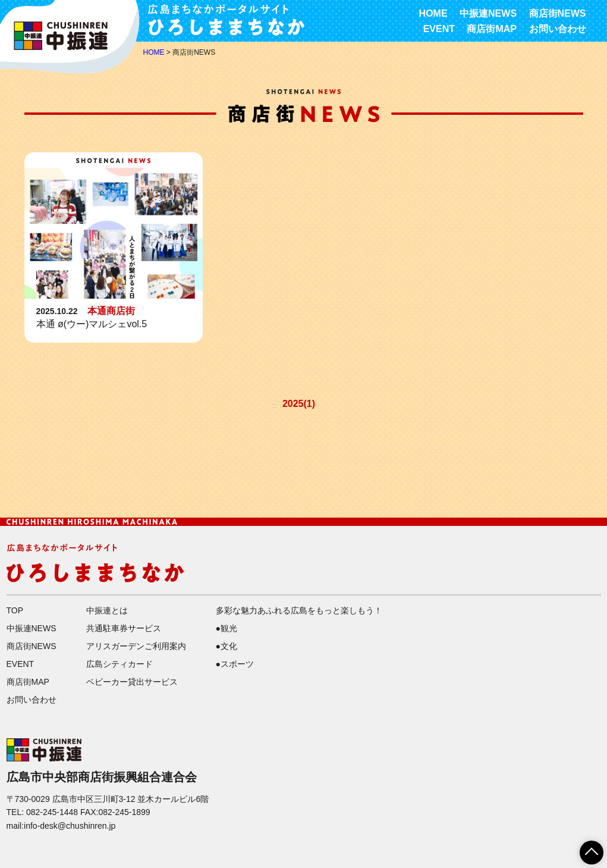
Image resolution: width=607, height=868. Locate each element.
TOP (15, 610)
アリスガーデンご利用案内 (136, 646)
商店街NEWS (558, 13)
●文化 (227, 646)
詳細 (114, 248)
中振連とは (107, 610)
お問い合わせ (558, 29)
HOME (433, 13)
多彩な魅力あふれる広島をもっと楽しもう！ (299, 610)
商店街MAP (492, 29)
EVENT (439, 29)
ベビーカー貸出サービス (132, 682)
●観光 (227, 628)
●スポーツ (235, 664)
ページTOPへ (584, 848)
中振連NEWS (488, 13)
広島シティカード (119, 664)
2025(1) (299, 404)
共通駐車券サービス (124, 628)
